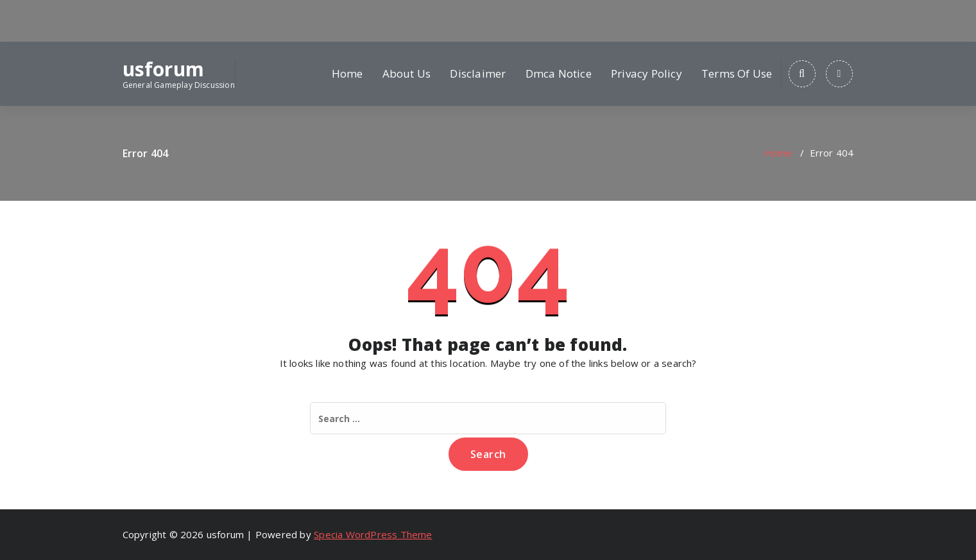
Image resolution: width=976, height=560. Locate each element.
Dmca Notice (559, 73)
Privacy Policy (646, 73)
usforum (163, 69)
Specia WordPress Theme (373, 534)
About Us (407, 73)
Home (347, 73)
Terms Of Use (737, 73)
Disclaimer (478, 73)
